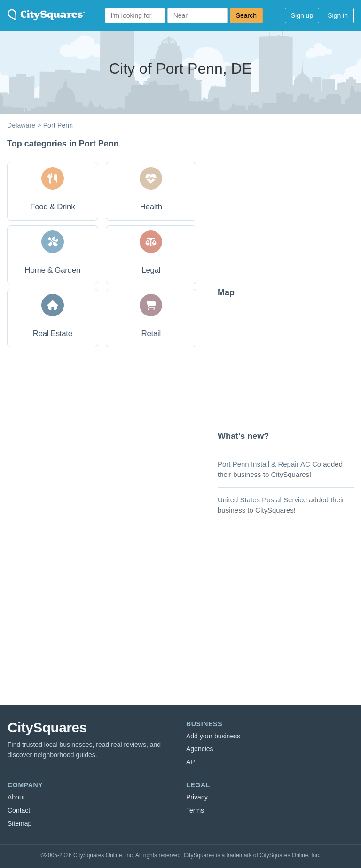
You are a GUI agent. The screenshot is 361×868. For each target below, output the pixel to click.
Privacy (197, 797)
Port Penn (58, 125)
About (16, 797)
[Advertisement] (288, 209)
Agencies (200, 749)
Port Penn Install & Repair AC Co (269, 464)
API (192, 762)
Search (246, 15)
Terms (195, 810)
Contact (19, 810)
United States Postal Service (262, 500)
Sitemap (20, 823)
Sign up (302, 15)
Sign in (338, 15)
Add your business (213, 736)
